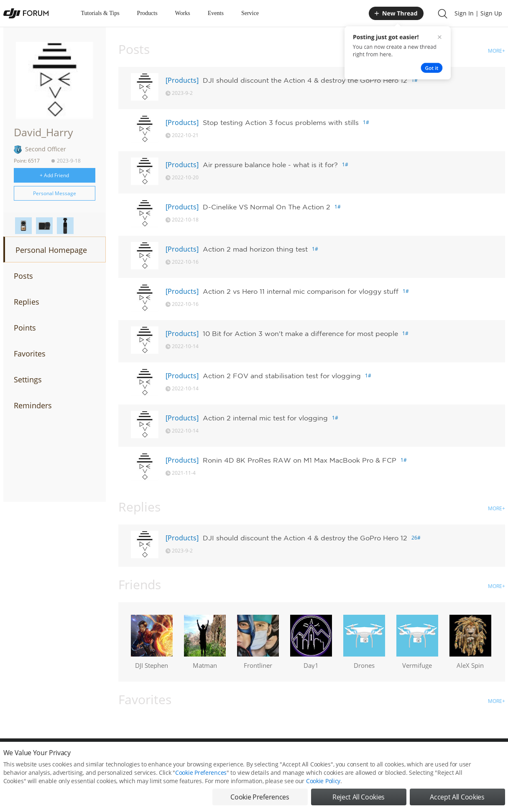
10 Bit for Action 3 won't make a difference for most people (300, 333)
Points (25, 328)
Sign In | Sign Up (478, 13)
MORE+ (497, 51)
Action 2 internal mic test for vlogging (265, 418)
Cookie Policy (323, 794)
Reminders (33, 405)
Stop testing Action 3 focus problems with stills (281, 122)
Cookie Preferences (201, 786)
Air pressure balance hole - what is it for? (270, 165)
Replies (27, 302)
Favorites (30, 354)
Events (216, 13)
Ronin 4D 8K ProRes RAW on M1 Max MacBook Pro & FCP (300, 460)
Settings (28, 379)
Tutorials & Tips (100, 13)
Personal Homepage (51, 250)
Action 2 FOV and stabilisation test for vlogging (282, 376)
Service (250, 13)
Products (147, 13)
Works (183, 13)
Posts (23, 276)
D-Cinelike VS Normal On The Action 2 (267, 207)
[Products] (182, 80)
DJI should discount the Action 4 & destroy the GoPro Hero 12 (305, 80)
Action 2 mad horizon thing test (255, 249)
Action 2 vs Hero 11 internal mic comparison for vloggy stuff (301, 291)
